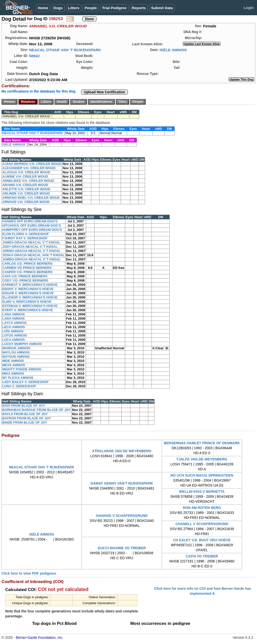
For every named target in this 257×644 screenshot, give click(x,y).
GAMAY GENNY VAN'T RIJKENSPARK (122, 483)
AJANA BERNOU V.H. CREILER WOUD (32, 164)
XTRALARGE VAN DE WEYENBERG (122, 451)
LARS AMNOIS (14, 319)
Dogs (58, 8)
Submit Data (162, 8)
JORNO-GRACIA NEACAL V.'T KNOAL (31, 251)
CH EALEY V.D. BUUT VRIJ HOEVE (202, 540)
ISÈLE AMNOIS (173, 50)
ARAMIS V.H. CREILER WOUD (25, 185)
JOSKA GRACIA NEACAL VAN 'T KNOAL (33, 255)
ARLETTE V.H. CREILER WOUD (26, 189)
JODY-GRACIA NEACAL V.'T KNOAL (30, 247)
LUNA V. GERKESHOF (19, 386)
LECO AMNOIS (14, 327)
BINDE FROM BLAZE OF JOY (25, 422)
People (91, 8)
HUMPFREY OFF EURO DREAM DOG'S (32, 230)
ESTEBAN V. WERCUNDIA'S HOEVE (30, 306)
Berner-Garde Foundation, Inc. (40, 638)
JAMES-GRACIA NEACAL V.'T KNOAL (31, 242)
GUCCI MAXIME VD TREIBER (122, 548)
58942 (34, 56)
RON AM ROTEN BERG (202, 508)
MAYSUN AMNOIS (16, 357)
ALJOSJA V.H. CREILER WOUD (26, 172)
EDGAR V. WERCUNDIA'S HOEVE (28, 293)
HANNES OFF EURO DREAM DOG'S (30, 221)
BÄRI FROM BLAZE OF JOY (24, 406)
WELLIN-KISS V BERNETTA (202, 492)
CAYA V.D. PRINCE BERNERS (25, 276)
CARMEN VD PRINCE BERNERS (27, 268)
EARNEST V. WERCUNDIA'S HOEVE (30, 285)
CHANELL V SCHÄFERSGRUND (202, 524)
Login (249, 8)
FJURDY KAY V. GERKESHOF (25, 238)
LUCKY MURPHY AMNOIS (22, 344)
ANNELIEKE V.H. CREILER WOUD (28, 181)
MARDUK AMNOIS (16, 348)
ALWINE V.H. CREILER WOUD (25, 176)
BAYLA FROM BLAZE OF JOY (25, 414)
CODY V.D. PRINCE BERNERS (25, 280)
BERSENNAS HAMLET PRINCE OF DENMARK (202, 443)
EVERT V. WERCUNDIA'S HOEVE (27, 310)
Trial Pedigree (114, 8)
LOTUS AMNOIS (15, 335)
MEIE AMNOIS (13, 361)
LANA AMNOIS (14, 314)
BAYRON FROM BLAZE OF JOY (26, 418)
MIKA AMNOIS (13, 373)
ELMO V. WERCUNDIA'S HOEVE (27, 302)
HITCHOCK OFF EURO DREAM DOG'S (32, 225)
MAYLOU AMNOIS (16, 352)
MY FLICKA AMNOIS (18, 378)
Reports (139, 8)
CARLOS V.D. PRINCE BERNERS (27, 264)
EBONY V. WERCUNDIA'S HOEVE (28, 289)
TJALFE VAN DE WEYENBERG (202, 459)
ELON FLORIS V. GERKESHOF (26, 234)
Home (43, 8)
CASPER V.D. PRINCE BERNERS (27, 272)
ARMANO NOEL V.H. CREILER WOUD (31, 198)
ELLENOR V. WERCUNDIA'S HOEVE (30, 297)
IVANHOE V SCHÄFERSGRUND (122, 516)
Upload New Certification (104, 92)
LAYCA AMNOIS (14, 323)
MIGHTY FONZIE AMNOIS (22, 369)
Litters (74, 8)
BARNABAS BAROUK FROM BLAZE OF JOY (36, 410)
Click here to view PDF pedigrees (29, 573)
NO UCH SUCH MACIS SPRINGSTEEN (202, 475)
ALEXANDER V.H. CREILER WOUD (29, 168)
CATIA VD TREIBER (202, 556)
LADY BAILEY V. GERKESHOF (26, 382)
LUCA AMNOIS (14, 340)
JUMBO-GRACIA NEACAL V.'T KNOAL (31, 259)
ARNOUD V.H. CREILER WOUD (26, 202)
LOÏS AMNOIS (13, 331)
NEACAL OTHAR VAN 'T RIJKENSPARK (65, 50)
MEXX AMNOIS (14, 365)
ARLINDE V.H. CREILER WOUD (26, 193)
